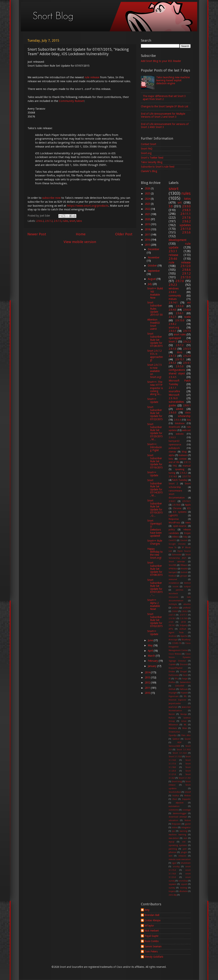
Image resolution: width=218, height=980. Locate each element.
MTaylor (149, 926)
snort (72, 221)
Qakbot (176, 739)
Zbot (175, 799)
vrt (180, 203)
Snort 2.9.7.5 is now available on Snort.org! (154, 371)
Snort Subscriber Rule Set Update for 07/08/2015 (155, 569)
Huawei (184, 693)
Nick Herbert (152, 931)
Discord (184, 664)
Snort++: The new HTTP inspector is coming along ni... (155, 388)
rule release (92, 77)
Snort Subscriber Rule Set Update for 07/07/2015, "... (155, 587)
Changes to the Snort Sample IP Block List (165, 106)
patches (180, 590)
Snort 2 (173, 484)
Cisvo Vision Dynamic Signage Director (180, 657)
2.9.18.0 (176, 505)
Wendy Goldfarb (154, 957)
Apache (184, 636)
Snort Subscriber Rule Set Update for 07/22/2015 (155, 413)
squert (184, 884)
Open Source (184, 551)
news (188, 523)
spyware (173, 884)
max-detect (174, 838)
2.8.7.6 (172, 615)
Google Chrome (177, 544)
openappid (175, 338)
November (154, 257)
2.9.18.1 (172, 618)
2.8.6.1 (187, 405)
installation (174, 583)
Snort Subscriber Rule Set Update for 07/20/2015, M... (155, 432)
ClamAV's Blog (149, 171)
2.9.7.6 (186, 218)
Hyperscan (174, 696)
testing (183, 888)
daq (189, 420)
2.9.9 (171, 622)
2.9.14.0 (173, 476)
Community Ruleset (71, 101)
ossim (176, 587)
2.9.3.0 (180, 306)
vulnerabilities (176, 402)
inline (175, 828)
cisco (188, 412)
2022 (148, 209)
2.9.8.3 (186, 210)
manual (187, 466)
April (151, 651)
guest (188, 824)
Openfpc (173, 735)
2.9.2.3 (173, 285)
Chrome (177, 508)
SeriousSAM (174, 746)
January (153, 666)
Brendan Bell (152, 915)
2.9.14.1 (173, 303)
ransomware (175, 491)
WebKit (184, 569)
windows (174, 288)
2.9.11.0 (186, 229)
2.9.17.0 (186, 476)
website (180, 434)
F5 (170, 679)
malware (183, 455)
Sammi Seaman (153, 946)
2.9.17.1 (183, 615)
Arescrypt (173, 640)
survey (172, 888)
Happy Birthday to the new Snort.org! (155, 553)
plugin (184, 852)
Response (174, 519)
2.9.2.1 (172, 317)
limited (187, 583)
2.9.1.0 (172, 349)
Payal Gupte (151, 936)
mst (185, 838)
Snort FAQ (147, 149)
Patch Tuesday (180, 480)
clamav (172, 452)
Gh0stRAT (180, 686)
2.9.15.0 (180, 320)
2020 (148, 219)
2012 (148, 683)
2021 (148, 214)
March (152, 656)
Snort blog (177, 782)
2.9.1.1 (172, 388)
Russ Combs (152, 941)
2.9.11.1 (186, 214)
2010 (148, 693)
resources (173, 597)
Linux (184, 721)
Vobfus (176, 796)
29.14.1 (172, 625)
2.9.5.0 (180, 366)
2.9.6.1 (180, 313)
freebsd (172, 576)
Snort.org (146, 153)
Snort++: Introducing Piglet (155, 447)
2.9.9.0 (186, 206)
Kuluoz (172, 718)
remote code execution (180, 859)
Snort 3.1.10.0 (184, 750)
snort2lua (183, 881)
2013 (148, 677)
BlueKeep (186, 640)
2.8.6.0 (175, 611)
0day (185, 537)
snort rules (180, 334)
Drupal (183, 672)
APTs (171, 629)
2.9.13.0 (186, 277)
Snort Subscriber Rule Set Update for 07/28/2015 (155, 340)
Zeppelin (186, 799)
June (151, 640)
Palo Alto (186, 735)
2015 (148, 245)
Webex (187, 796)
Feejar (185, 679)
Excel (185, 675)
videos (175, 537)
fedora (188, 820)
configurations (177, 370)
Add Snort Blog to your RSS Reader (161, 61)
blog (184, 452)
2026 (148, 188)
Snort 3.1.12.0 (180, 753)
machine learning (177, 835)
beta (171, 459)
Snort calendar (177, 562)
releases (182, 856)
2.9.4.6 (173, 259)
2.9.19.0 (184, 618)
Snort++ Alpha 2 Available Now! (154, 605)
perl (185, 849)
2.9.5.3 (172, 363)
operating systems (178, 845)
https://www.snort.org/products (88, 206)
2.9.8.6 (186, 270)
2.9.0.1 (172, 501)
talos (79, 221)
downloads (174, 427)
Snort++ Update (153, 400)
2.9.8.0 (172, 292)
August (152, 279)
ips (174, 831)
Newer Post (37, 234)
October (153, 266)
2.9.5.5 (187, 349)
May (151, 645)
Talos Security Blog (152, 162)
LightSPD (173, 516)
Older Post (124, 234)
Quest (188, 739)
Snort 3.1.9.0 (185, 778)
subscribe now (51, 198)
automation (174, 806)
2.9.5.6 (186, 232)
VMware (184, 565)
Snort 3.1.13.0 (175, 757)
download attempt (178, 817)
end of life (174, 462)
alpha (172, 455)
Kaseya (184, 714)
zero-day (173, 895)
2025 (148, 193)
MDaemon (173, 725)
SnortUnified (175, 792)
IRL (185, 696)
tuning (172, 473)
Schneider (177, 555)
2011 (148, 688)
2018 (148, 229)
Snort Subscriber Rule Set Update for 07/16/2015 (155, 461)
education (173, 820)
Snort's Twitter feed (152, 158)
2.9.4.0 (172, 310)
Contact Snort (148, 144)
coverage (186, 810)
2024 (148, 199)
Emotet (184, 540)
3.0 (171, 206)
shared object (177, 373)
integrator (186, 828)
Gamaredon (185, 682)
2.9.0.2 (183, 473)
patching (173, 849)
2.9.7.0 (180, 281)
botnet (184, 572)
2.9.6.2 (40, 221)
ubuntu (187, 604)
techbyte (173, 604)
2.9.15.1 (180, 359)
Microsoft (174, 395)
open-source (180, 526)
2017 (148, 235)
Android (173, 636)
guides (172, 405)
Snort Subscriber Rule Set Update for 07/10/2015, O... (155, 508)
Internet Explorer (177, 700)
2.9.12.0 (186, 266)
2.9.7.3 (58, 221)
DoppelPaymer (176, 668)
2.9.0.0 (172, 412)
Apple (188, 505)
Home (81, 234)
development (178, 240)
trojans (172, 891)
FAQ (175, 466)
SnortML (173, 565)
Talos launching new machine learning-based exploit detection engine (173, 80)
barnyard (173, 572)
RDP (180, 743)
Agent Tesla (176, 633)
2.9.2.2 (187, 342)
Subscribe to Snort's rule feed (158, 167)
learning (183, 831)
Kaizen (172, 714)
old (184, 842)
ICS (189, 508)
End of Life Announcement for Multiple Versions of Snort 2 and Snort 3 (163, 115)
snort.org (174, 327)
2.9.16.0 (173, 398)
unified (175, 608)
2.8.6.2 (185, 611)
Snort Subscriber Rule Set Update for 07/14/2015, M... (155, 488)
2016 (148, 240)
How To (173, 548)
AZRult (183, 629)
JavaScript (173, 707)
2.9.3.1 (173, 251)
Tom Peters (151, 951)
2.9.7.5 (187, 331)
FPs (176, 679)
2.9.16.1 (186, 501)
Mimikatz (173, 728)
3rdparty (183, 625)
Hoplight (173, 693)
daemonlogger (180, 813)
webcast (186, 430)
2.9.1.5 (187, 462)
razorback (173, 593)
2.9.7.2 (49, 221)
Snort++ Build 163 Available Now (155, 293)
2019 (148, 224)
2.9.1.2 (186, 274)
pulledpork (174, 448)
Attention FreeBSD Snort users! (154, 324)
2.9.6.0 (187, 310)
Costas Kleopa (153, 920)
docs (180, 352)
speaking (180, 469)
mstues (173, 299)
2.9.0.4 (177, 420)
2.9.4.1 (187, 363)
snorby (176, 867)
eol (189, 303)
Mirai (185, 728)
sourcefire (174, 391)
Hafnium (183, 689)
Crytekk (172, 664)
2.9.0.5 (172, 331)
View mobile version (80, 242)
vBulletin (183, 891)
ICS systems (180, 512)
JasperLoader (175, 703)
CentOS (172, 540)
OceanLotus (174, 732)
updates (185, 225)
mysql (171, 842)
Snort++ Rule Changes (155, 542)
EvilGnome (174, 675)
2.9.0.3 (172, 437)
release (173, 255)
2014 (148, 672)
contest (183, 459)
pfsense (173, 852)
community (175, 296)
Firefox (172, 682)
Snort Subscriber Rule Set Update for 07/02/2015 (155, 620)
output (187, 587)
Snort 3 (173, 342)
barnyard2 (174, 441)
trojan (187, 533)
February (153, 661)
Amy (147, 910)
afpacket (180, 803)
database (180, 423)
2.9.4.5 (172, 377)
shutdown (186, 863)
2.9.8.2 (172, 324)
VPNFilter (173, 569)
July (150, 284)
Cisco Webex (175, 654)
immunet (173, 579)
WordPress (174, 523)
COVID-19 (177, 643)
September (154, 271)
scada (187, 317)
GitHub (172, 689)
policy (172, 530)
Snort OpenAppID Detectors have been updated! (154, 528)
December (154, 249)
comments (174, 810)
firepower (176, 824)
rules (65, 221)
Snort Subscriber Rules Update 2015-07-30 (155, 309)
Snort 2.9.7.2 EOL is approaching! (155, 355)
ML (185, 725)
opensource (175, 445)
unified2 (187, 608)
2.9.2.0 (187, 356)
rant (171, 856)
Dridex (172, 672)
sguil (174, 863)
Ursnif (188, 792)
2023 (148, 204)
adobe (180, 409)
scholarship (184, 416)
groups (184, 576)
